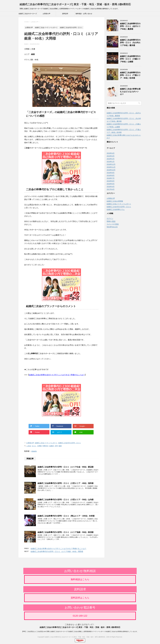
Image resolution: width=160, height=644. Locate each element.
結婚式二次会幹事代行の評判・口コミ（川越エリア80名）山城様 (130, 59)
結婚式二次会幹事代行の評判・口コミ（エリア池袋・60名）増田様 (57, 551)
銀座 (60, 446)
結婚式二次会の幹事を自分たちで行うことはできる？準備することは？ (57, 375)
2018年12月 (111, 164)
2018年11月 (111, 167)
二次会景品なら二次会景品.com (36, 631)
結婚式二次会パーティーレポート (46, 443)
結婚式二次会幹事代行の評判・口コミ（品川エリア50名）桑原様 (130, 26)
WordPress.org (112, 227)
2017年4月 (111, 189)
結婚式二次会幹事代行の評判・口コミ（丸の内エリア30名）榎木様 (130, 43)
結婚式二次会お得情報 (115, 201)
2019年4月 (111, 153)
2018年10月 (111, 170)
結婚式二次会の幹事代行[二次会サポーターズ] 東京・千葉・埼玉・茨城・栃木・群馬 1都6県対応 (75, 4)
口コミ (34, 446)
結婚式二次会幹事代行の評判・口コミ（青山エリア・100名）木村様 (66, 516)
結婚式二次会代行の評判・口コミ (70, 443)
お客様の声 (47, 14)
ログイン (110, 218)
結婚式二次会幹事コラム (116, 209)
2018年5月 (111, 184)
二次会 (29, 446)
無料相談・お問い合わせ (84, 14)
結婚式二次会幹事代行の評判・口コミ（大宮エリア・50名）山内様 (66, 500)
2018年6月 (111, 181)
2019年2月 (111, 159)
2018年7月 (111, 178)
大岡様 (39, 446)
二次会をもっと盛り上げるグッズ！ (80, 624)
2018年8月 (111, 175)
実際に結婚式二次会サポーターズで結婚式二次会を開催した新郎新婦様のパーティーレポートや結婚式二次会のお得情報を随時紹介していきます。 (92, 631)
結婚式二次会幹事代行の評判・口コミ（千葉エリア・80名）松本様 (130, 75)
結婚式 (52, 446)
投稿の (111, 221)
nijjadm (34, 451)
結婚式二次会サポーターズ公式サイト (28, 14)
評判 (56, 446)
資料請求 (65, 14)
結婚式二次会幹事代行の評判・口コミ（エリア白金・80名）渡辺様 (66, 467)
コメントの (113, 224)
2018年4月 (111, 187)
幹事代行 (46, 446)
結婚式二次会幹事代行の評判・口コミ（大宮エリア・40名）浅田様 (66, 483)
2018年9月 (111, 173)
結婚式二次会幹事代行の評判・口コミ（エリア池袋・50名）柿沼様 (66, 532)
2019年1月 (111, 162)
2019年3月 (111, 156)
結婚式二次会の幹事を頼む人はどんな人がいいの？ (130, 92)
